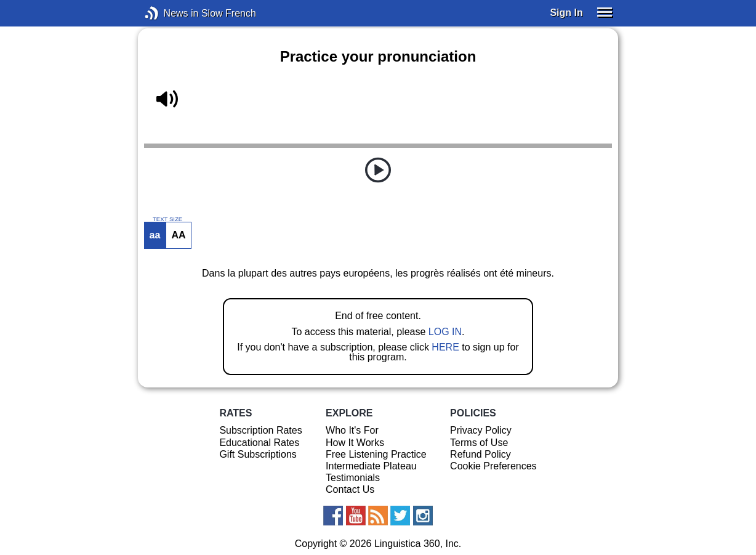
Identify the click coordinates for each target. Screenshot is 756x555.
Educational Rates (259, 443)
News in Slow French (170, 13)
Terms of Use (479, 443)
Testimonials (353, 478)
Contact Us (350, 489)
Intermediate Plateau (371, 466)
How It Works (355, 443)
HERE (445, 347)
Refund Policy (481, 454)
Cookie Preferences (493, 466)
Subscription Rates (260, 430)
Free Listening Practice (376, 454)
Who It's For (352, 430)
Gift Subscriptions (258, 454)
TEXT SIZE (167, 219)
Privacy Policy (481, 430)
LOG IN (445, 332)
